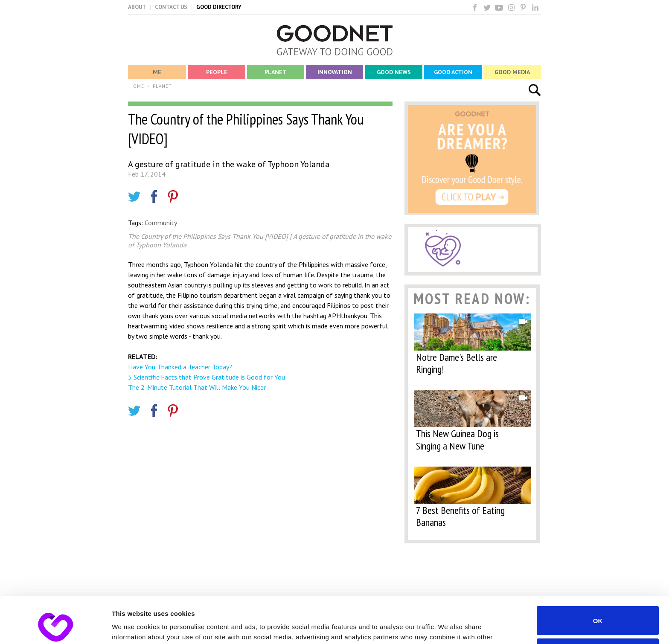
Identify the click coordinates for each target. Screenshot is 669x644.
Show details (132, 627)
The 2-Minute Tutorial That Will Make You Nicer (197, 387)
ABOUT (137, 7)
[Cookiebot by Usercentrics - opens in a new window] (55, 627)
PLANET (162, 86)
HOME (137, 86)
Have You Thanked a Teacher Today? (180, 367)
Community (161, 223)
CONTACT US (171, 7)
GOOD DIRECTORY (219, 7)
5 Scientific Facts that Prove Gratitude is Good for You (207, 377)
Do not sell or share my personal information (598, 609)
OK (598, 577)
